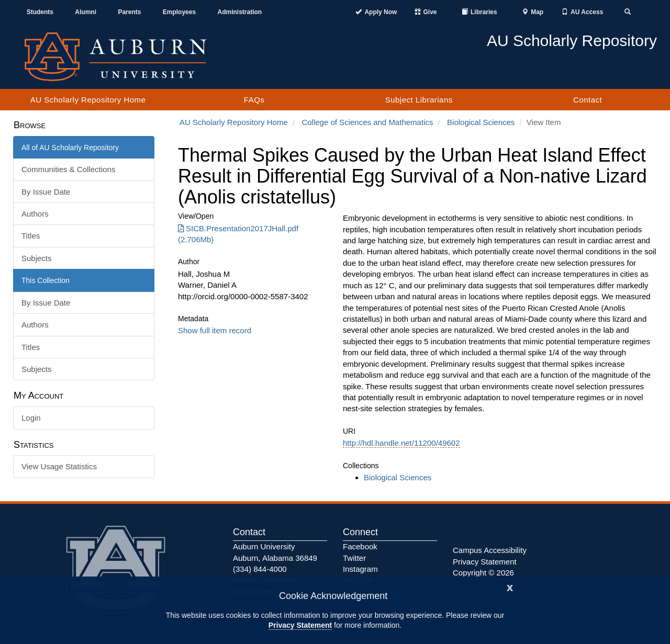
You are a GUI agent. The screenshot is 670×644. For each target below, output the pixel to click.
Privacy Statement (300, 625)
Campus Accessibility (490, 550)
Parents (129, 12)
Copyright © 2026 (483, 573)
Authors (35, 214)
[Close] (510, 587)
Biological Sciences (481, 122)
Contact (588, 100)
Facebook (360, 546)
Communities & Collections (68, 169)
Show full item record (215, 330)
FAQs (254, 100)
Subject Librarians (419, 100)
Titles (31, 236)
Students (40, 12)
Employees (179, 12)
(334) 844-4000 (260, 569)
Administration (239, 12)
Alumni (86, 12)
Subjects (37, 258)
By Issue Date (46, 192)
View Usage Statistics (59, 466)
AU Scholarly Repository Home (88, 100)
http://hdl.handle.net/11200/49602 (401, 443)
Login (31, 418)
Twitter (354, 558)
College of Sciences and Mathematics (367, 122)
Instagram (360, 569)
